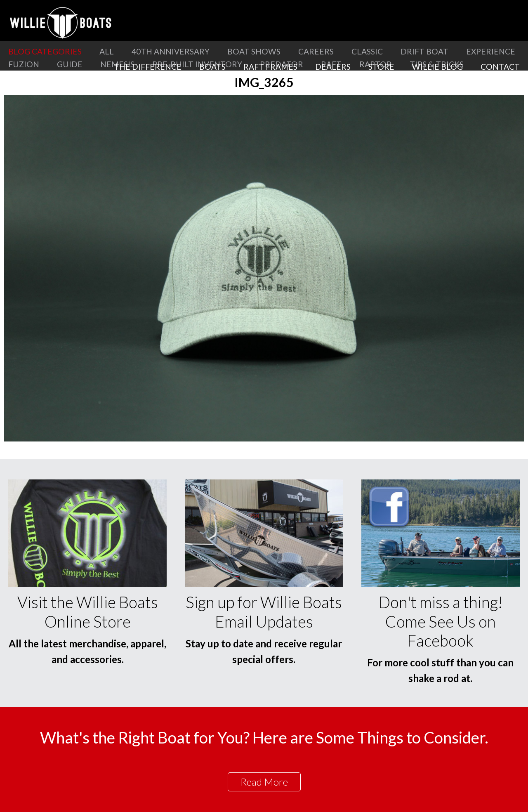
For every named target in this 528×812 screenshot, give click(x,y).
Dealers (333, 67)
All (107, 51)
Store (381, 67)
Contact (500, 67)
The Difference (148, 67)
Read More (264, 782)
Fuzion (24, 64)
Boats (212, 67)
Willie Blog (437, 67)
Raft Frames (270, 67)
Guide (70, 64)
